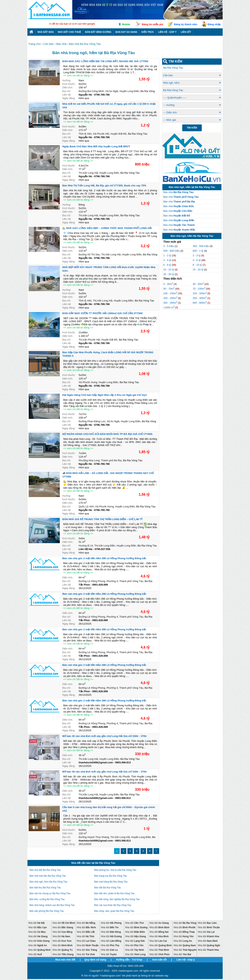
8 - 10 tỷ (198, 265)
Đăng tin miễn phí (152, 24)
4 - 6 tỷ (197, 260)
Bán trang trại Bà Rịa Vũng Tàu (111, 876)
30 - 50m (198, 284)
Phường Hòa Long (89, 460)
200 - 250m (170, 298)
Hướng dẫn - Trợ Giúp (129, 960)
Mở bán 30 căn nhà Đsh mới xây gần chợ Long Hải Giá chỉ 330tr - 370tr (105, 736)
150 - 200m (200, 293)
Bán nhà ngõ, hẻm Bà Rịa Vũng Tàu (48, 882)
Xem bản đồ (159, 960)
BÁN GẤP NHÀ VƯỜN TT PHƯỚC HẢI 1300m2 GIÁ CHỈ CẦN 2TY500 (102, 313)
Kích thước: (69, 84)
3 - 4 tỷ (168, 260)
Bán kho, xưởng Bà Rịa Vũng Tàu (47, 899)
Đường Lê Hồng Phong (92, 581)
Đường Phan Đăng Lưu (92, 421)
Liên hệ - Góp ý (167, 32)
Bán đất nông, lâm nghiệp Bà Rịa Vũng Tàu (117, 899)
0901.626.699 (100, 585)
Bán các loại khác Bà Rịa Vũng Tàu (113, 905)
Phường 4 (112, 581)
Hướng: (67, 80)
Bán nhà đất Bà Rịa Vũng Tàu (45, 870)
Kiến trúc (148, 32)
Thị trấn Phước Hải (89, 340)
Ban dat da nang (126, 32)
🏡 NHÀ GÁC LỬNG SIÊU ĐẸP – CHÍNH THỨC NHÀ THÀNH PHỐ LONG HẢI (107, 228)
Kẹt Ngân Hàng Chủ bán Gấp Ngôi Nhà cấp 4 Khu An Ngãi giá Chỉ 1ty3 (104, 395)
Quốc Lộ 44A (86, 507)
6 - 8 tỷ (168, 265)
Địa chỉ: (67, 91)
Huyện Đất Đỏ (119, 134)
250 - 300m (200, 298)
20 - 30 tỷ (169, 274)
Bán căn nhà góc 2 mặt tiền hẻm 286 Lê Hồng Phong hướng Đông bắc (104, 558)
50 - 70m (169, 289)
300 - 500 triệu (201, 246)
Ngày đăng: (69, 98)
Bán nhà (178, 192)
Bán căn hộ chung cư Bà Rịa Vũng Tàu (50, 893)
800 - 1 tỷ (198, 251)
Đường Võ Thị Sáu (89, 254)
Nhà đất (36, 923)
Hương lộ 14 (86, 546)
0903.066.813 (123, 762)
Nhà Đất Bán (46, 32)
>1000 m (169, 307)
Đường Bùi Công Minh (91, 91)
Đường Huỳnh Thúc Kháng (94, 837)
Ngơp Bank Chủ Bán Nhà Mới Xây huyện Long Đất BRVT (96, 146)
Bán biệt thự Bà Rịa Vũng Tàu (45, 888)
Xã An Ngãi (112, 91)
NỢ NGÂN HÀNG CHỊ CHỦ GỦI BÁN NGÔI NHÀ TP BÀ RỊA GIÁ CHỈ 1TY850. (108, 434)
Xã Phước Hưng (88, 382)
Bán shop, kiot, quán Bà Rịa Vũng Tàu (114, 911)
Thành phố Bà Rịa (111, 460)
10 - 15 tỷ (169, 270)
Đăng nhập (214, 24)
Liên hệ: (67, 95)
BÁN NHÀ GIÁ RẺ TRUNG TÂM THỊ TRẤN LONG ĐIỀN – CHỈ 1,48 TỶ (102, 519)
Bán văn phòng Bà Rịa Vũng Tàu (47, 911)
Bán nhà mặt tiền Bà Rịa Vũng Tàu (48, 876)
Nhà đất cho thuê (69, 32)
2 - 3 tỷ (197, 255)
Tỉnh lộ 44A (85, 134)
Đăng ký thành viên (186, 24)
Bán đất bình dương (98, 32)
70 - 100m (199, 289)
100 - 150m (170, 293)
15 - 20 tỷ (198, 270)
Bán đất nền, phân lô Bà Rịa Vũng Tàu (114, 893)
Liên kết (186, 32)
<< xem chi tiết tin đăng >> (78, 76)
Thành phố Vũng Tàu (131, 581)
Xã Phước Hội (101, 134)
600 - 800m (200, 303)
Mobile (126, 24)
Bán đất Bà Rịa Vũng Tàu (108, 888)
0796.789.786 (102, 95)
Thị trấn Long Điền (105, 546)
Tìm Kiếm (192, 128)
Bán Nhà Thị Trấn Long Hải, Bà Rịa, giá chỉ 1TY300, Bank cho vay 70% (104, 186)
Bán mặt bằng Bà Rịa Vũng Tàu (111, 882)
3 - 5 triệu (169, 246)
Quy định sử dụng (95, 960)
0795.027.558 (103, 549)
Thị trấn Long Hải (88, 173)
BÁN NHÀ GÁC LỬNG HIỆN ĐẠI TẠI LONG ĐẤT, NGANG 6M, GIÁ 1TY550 (105, 61)
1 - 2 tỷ (168, 255)
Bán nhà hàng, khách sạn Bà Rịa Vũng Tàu (52, 905)
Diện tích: (68, 87)
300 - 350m (170, 303)
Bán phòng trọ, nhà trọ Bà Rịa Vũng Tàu (115, 870)
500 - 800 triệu (172, 251)
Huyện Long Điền (129, 91)
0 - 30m (168, 284)
